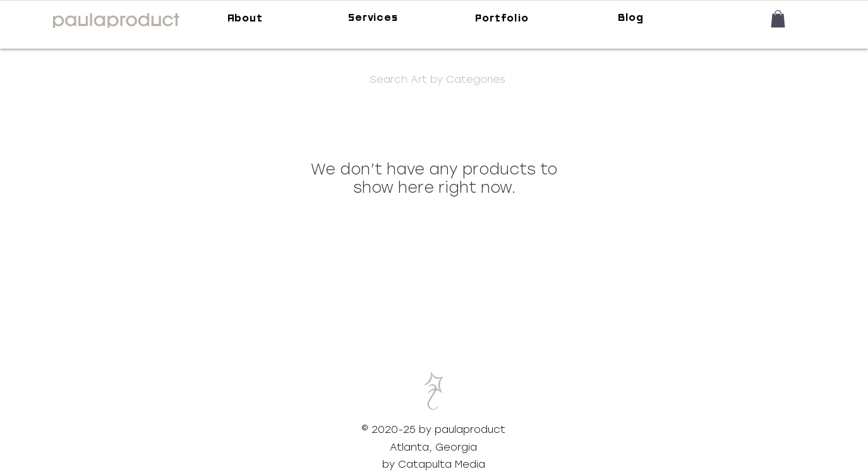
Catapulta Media (442, 464)
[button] (778, 19)
